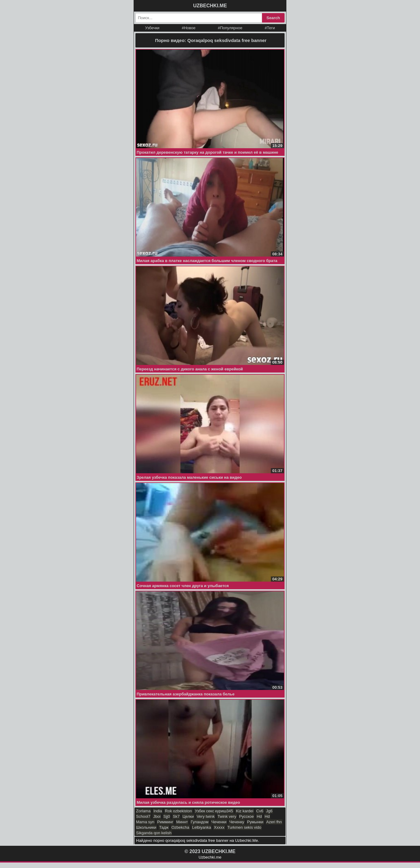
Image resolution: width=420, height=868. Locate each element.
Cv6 (260, 811)
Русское (247, 816)
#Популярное (230, 28)
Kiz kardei (245, 811)
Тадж (164, 827)
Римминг (165, 822)
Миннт (182, 822)
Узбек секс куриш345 (214, 811)
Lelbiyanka (201, 827)
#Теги (270, 28)
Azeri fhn (274, 822)
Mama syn (145, 822)
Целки (188, 816)
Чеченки (219, 822)
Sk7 (176, 816)
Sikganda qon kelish (154, 833)
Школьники (146, 827)
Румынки (255, 822)
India (158, 811)
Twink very (227, 816)
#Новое (189, 28)
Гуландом (200, 822)
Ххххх (219, 827)
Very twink (206, 816)
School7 (143, 816)
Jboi (157, 816)
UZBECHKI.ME (210, 6)
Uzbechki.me (210, 857)
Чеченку (237, 822)
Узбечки (152, 28)
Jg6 (269, 811)
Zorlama (143, 811)
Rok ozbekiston (178, 811)
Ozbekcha (180, 827)
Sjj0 (167, 816)
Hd (259, 816)
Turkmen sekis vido (244, 827)
